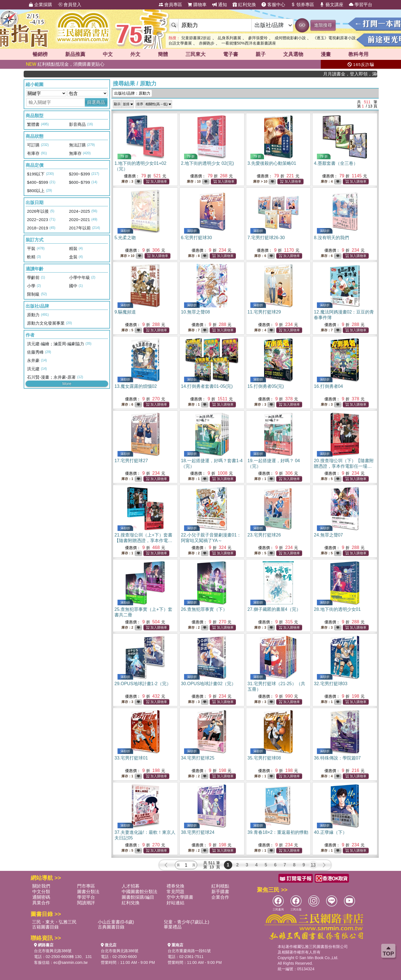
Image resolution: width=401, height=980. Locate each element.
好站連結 (175, 903)
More (67, 384)
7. (266, 238)
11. (264, 312)
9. (125, 312)
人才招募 (131, 886)
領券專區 (302, 5)
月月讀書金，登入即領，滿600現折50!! (362, 74)
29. (143, 684)
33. (131, 758)
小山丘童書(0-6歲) (116, 922)
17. (131, 461)
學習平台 (361, 5)
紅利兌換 (244, 5)
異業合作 (41, 903)
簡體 (163, 54)
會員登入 (69, 5)
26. (204, 609)
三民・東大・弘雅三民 (54, 922)
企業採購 (40, 5)
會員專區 (170, 5)
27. (274, 609)
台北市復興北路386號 (53, 951)
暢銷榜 (40, 54)
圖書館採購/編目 (138, 897)
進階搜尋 (323, 25)
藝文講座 (331, 5)
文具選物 (293, 54)
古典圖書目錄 (111, 927)
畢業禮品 (173, 927)
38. (198, 832)
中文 (108, 54)
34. (198, 758)
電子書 (231, 54)
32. (331, 684)
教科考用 (358, 54)
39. (278, 832)
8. (331, 238)
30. (208, 684)
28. (337, 609)
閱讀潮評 (86, 903)
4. (336, 163)
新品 (75, 54)
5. (125, 238)
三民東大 (195, 54)
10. (195, 312)
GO (302, 25)
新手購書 (220, 892)
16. (328, 386)
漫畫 (326, 54)
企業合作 (220, 897)
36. (337, 758)
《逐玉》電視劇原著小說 (334, 38)
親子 (261, 54)
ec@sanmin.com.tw (70, 962)
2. (207, 163)
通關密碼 (41, 897)
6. (196, 238)
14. (207, 386)
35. (264, 758)
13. (136, 386)
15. (266, 386)
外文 (135, 54)
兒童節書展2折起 (196, 38)
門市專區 (86, 886)
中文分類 (41, 892)
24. (328, 535)
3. (272, 163)
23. (264, 535)
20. (344, 466)
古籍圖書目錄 (45, 927)
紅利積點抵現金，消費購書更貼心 (65, 64)
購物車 (197, 5)
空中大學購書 (180, 897)
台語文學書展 (180, 43)
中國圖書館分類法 (140, 892)
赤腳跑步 (207, 43)
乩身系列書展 (229, 38)
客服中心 (273, 5)
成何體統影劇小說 (290, 38)
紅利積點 (220, 886)
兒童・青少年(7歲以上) (187, 922)
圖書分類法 (88, 892)
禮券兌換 (175, 886)
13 (313, 865)
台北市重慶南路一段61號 (189, 951)
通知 (219, 5)
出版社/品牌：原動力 (132, 93)
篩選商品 (96, 102)
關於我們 (41, 886)
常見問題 (175, 892)
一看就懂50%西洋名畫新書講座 (249, 43)
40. (330, 832)
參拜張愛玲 (258, 38)
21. (143, 541)
